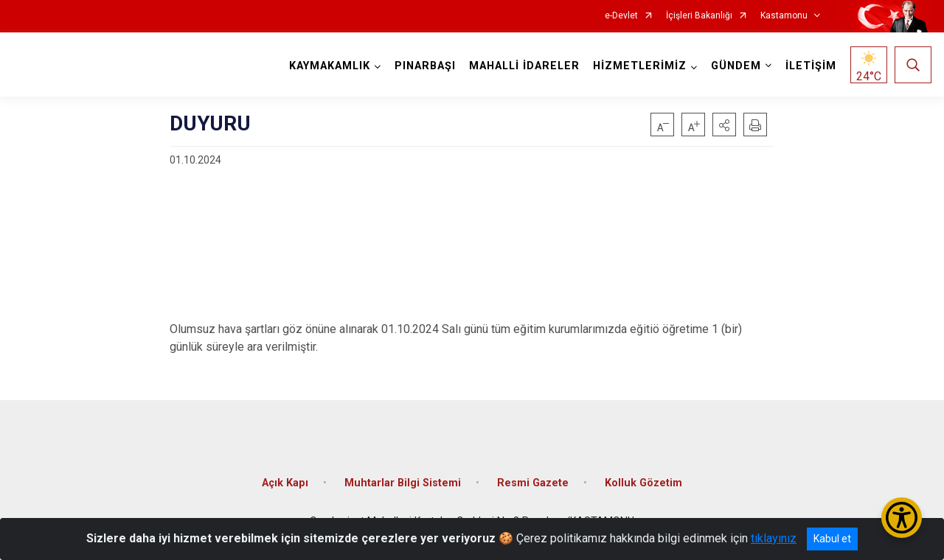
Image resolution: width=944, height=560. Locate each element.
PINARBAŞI (425, 66)
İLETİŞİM (811, 66)
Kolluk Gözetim (643, 483)
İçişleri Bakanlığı (699, 16)
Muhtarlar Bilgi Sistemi (403, 483)
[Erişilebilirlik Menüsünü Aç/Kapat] (902, 518)
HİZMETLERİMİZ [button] (640, 66)
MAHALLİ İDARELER (524, 66)
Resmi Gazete (533, 483)
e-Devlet (621, 16)
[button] (724, 125)
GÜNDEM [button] (736, 66)
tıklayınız (774, 538)
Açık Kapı (285, 483)
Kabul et (832, 539)
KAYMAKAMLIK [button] (330, 66)
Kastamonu (784, 16)
